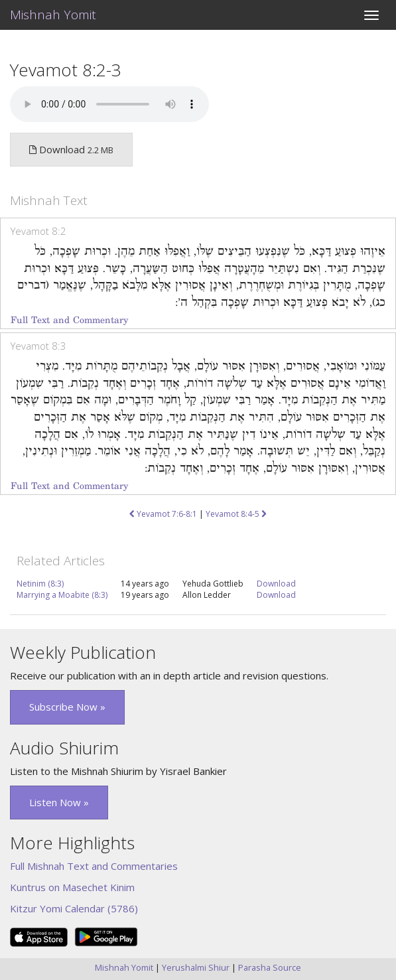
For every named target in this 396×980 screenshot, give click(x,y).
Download (276, 584)
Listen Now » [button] (59, 802)
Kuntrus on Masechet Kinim (72, 887)
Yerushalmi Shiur (196, 967)
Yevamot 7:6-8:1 (163, 514)
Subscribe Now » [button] (67, 707)
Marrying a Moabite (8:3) (62, 595)
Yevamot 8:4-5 (236, 514)
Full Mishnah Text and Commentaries (94, 866)
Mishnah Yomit (53, 15)
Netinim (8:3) (40, 584)
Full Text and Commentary (69, 320)
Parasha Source (270, 967)
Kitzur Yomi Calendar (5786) (74, 908)
